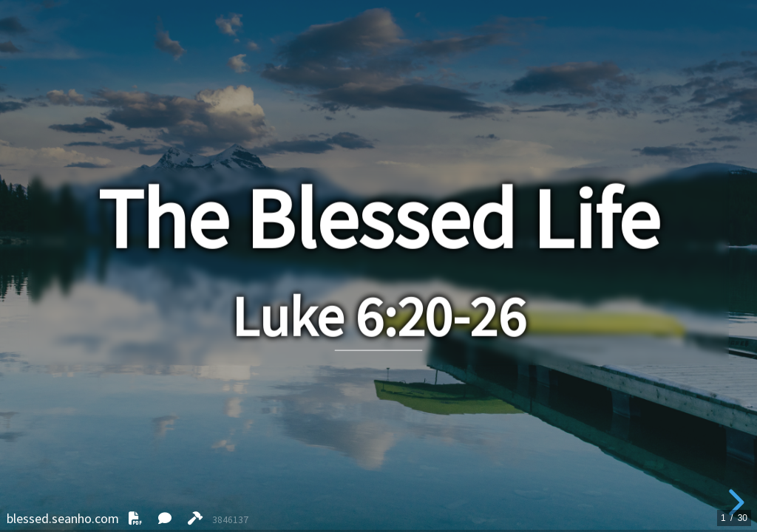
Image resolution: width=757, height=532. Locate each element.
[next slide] (734, 502)
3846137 (230, 520)
